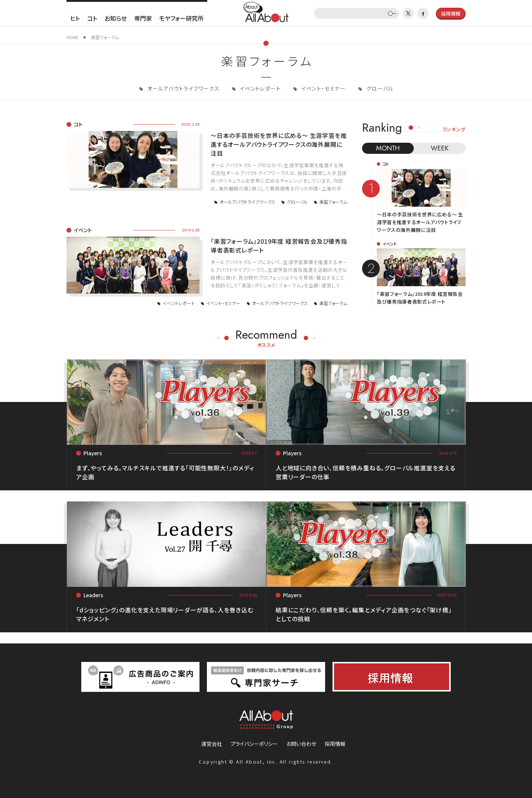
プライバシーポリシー (254, 744)
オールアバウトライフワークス (183, 88)
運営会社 (212, 744)
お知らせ (116, 18)
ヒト (75, 18)
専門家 (143, 18)
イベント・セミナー (323, 88)
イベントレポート (260, 88)
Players (93, 453)
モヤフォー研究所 (181, 18)
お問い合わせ (301, 744)
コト (92, 18)
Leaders (93, 595)
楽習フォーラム (333, 202)
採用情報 (335, 744)
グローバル (379, 88)
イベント (83, 230)
